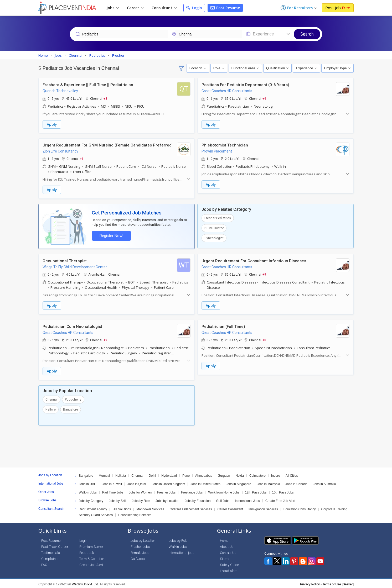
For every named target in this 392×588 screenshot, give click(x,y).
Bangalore (71, 408)
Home (224, 539)
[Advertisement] (196, 445)
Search (307, 34)
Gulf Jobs (223, 500)
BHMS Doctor (214, 228)
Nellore (51, 408)
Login (194, 8)
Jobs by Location (167, 500)
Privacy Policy (310, 583)
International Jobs (247, 500)
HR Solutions (122, 508)
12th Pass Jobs (256, 491)
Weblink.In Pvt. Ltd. (86, 583)
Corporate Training (334, 508)
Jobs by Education (198, 500)
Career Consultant (230, 508)
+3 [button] (105, 98)
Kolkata (121, 474)
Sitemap (226, 557)
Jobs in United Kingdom (169, 483)
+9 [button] (264, 98)
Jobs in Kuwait (112, 483)
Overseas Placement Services (191, 508)
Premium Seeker (91, 545)
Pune (186, 474)
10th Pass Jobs (283, 491)
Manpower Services (150, 508)
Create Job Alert (91, 563)
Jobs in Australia (324, 483)
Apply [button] (52, 124)
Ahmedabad (204, 474)
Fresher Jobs (166, 491)
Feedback (87, 551)
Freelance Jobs (192, 491)
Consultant (164, 8)
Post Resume (225, 8)
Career (135, 8)
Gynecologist (214, 238)
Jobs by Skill (118, 500)
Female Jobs (140, 551)
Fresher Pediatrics (218, 218)
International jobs (182, 551)
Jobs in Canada (296, 483)
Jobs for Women (140, 491)
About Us (227, 545)
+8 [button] (264, 339)
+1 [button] (82, 159)
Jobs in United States (205, 483)
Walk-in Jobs (88, 491)
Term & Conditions (93, 557)
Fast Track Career (55, 545)
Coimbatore (257, 474)
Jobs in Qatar (137, 483)
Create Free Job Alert (280, 500)
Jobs (113, 8)
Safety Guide (229, 563)
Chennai (51, 398)
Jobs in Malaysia (268, 483)
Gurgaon (224, 474)
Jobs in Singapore (239, 483)
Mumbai (104, 474)
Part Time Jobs (113, 491)
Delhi (152, 474)
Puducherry (73, 398)
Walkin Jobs (178, 545)
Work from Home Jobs (224, 491)
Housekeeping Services (135, 514)
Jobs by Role (141, 500)
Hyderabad (169, 474)
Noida (240, 474)
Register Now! (111, 235)
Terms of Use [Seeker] (338, 583)
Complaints (50, 557)
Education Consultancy (300, 508)
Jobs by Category (91, 500)
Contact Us (228, 551)
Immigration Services (263, 508)
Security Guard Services (96, 514)
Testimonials (51, 551)
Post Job (338, 8)
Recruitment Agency (93, 508)
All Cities (292, 474)
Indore (276, 474)
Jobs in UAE (87, 483)
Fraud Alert (228, 569)
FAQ (44, 563)
